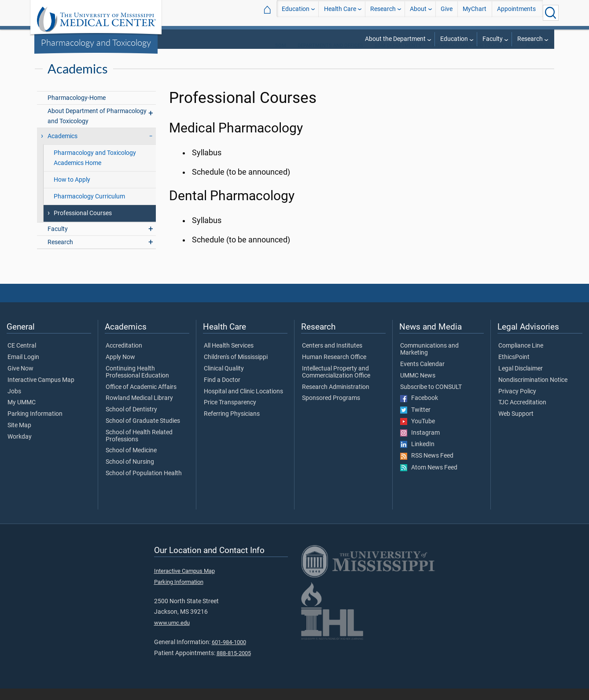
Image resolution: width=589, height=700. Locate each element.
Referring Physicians (232, 425)
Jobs (14, 403)
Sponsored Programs (331, 410)
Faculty (493, 39)
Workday (20, 448)
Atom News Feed (429, 479)
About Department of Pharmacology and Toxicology (97, 128)
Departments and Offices (330, 57)
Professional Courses (83, 225)
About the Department (395, 39)
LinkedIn (417, 456)
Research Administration (336, 399)
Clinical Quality (224, 380)
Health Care (340, 13)
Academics (539, 57)
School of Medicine (131, 462)
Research (383, 13)
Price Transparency (230, 414)
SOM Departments (398, 57)
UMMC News (418, 387)
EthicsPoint (514, 369)
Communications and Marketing (429, 361)
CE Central (22, 357)
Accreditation (124, 357)
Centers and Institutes (332, 357)
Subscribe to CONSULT (431, 399)
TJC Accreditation (522, 414)
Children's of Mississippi (236, 369)
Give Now (20, 380)
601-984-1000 (229, 654)
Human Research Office (334, 369)
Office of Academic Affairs (141, 399)
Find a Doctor (222, 392)
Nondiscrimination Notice (533, 392)
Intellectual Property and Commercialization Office (336, 384)
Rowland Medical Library (139, 410)
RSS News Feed (427, 467)
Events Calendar (422, 376)
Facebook (419, 410)
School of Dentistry (131, 421)
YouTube (418, 433)
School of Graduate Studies (143, 432)
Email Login (23, 369)
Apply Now (120, 369)
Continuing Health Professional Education (137, 384)
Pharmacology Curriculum (89, 208)
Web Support (516, 425)
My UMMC (22, 414)
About (418, 13)
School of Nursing (130, 473)
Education (296, 13)
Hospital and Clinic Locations (243, 403)
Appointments (516, 13)
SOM (281, 57)
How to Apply (72, 191)
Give (447, 13)
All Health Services (229, 357)
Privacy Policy (517, 403)
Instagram (420, 444)
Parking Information (35, 425)
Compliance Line (521, 357)
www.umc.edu (172, 634)
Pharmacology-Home (77, 109)
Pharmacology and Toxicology (96, 42)
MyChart (475, 13)
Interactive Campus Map (41, 392)
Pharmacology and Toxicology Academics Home (95, 169)
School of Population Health (144, 485)
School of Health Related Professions (139, 447)
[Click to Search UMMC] (551, 13)
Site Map (19, 437)
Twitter (415, 421)
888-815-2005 (234, 665)
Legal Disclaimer (521, 380)
